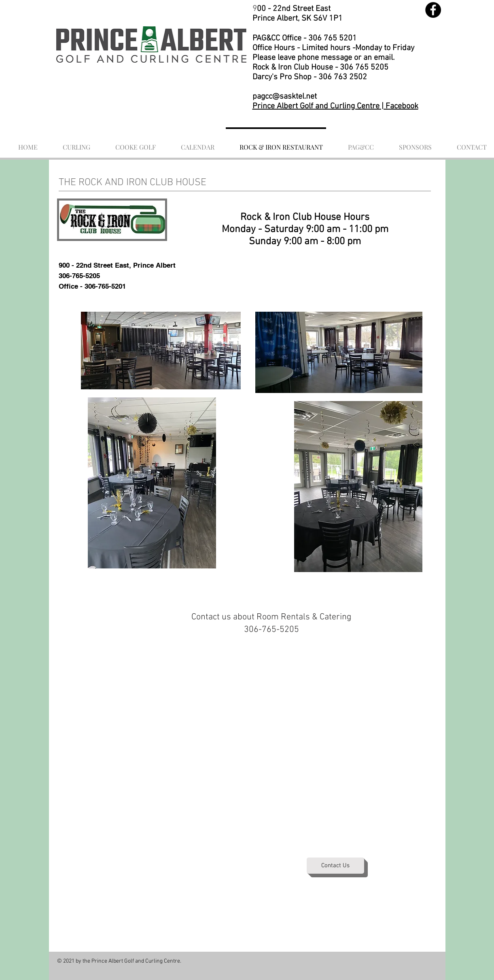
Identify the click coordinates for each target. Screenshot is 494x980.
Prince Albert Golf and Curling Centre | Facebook (335, 106)
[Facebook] (433, 10)
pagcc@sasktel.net (285, 97)
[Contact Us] (335, 866)
